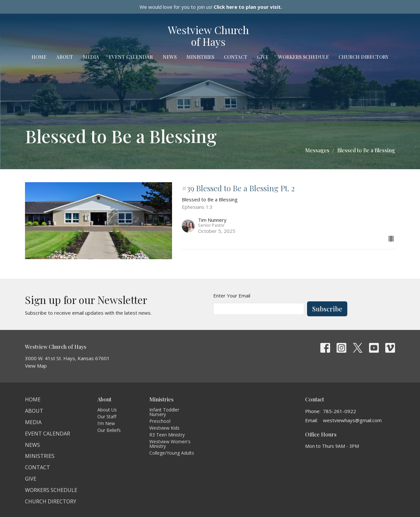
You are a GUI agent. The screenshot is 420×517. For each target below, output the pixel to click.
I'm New (106, 423)
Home (39, 57)
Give (263, 57)
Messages (317, 150)
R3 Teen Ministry (167, 435)
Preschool (160, 421)
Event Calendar (131, 57)
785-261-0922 (340, 411)
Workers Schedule (303, 57)
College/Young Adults (172, 453)
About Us (107, 410)
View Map (36, 366)
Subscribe (327, 309)
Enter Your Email (232, 296)
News (170, 57)
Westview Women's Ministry (170, 444)
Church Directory (364, 57)
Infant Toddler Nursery (164, 412)
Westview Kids (164, 428)
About (65, 57)
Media (91, 57)
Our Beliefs (109, 430)
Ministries (200, 57)
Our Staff (107, 416)
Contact (236, 57)
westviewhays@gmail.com (352, 420)
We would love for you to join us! (211, 7)
